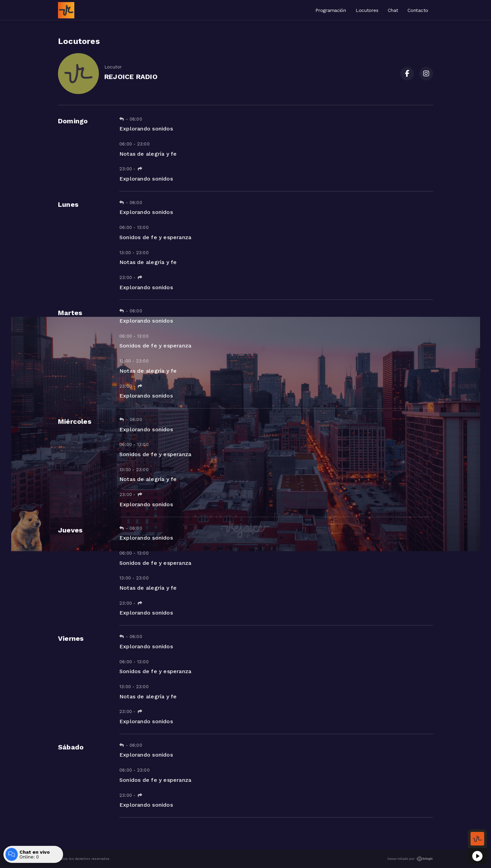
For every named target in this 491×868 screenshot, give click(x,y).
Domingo (73, 121)
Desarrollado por (410, 859)
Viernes (71, 638)
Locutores (367, 10)
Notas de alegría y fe (148, 154)
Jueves (70, 530)
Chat (393, 10)
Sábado (71, 747)
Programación (331, 10)
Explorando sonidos (146, 129)
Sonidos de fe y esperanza (155, 237)
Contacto (418, 10)
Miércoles (75, 421)
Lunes (68, 204)
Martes (70, 313)
